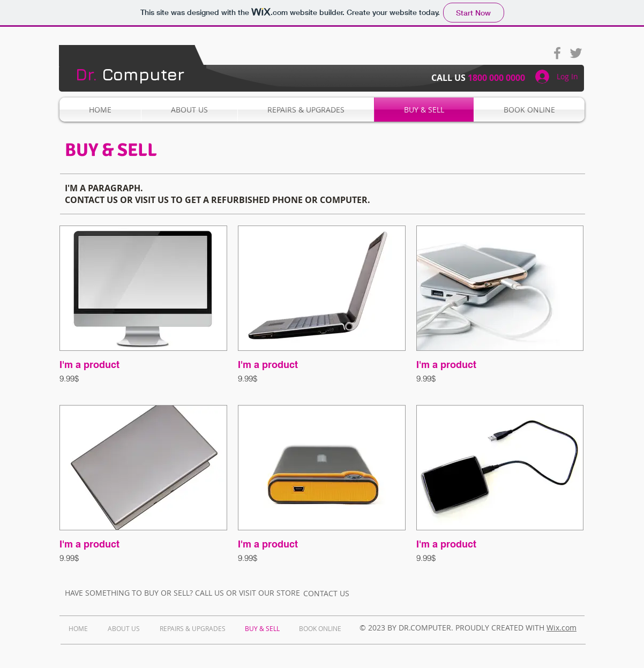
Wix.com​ (561, 628)
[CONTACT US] (326, 593)
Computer (130, 74)
